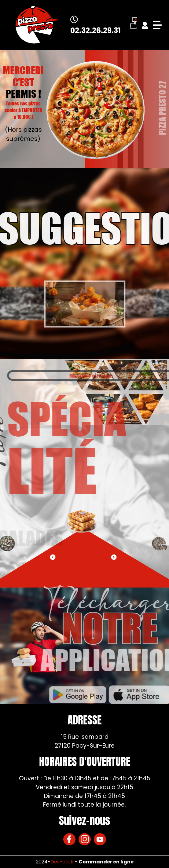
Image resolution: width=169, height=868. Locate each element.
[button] (114, 557)
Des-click (62, 862)
